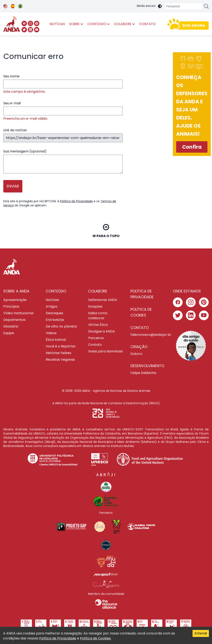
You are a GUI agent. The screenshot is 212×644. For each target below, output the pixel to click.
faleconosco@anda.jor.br (148, 335)
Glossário (11, 326)
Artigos (52, 306)
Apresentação (15, 300)
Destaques (54, 313)
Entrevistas (55, 320)
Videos (51, 333)
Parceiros (96, 338)
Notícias (52, 300)
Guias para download (105, 351)
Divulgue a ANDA (102, 331)
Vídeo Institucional (18, 313)
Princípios (11, 306)
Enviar (13, 186)
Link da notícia (63, 135)
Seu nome (63, 84)
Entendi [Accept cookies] (201, 633)
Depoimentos (14, 320)
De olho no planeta (61, 326)
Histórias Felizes (58, 353)
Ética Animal (56, 340)
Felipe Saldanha (143, 373)
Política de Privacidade (76, 201)
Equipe (9, 333)
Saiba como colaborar (98, 316)
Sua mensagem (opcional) (63, 161)
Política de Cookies (95, 638)
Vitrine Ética (98, 325)
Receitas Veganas (60, 360)
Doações (95, 306)
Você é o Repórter (61, 346)
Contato (95, 345)
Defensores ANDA (103, 300)
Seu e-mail (63, 111)
